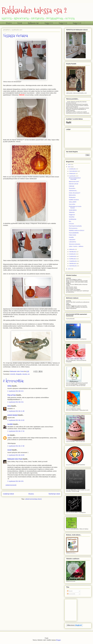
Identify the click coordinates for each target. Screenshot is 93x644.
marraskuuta (73, 171)
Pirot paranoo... (73, 228)
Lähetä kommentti (11, 485)
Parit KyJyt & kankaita (75, 226)
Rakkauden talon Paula (15, 459)
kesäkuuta (73, 254)
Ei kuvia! (71, 224)
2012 (69, 164)
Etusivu (9, 23)
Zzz (9, 435)
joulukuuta (73, 169)
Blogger (58, 640)
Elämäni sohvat (74, 184)
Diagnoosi (72, 215)
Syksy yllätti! (73, 202)
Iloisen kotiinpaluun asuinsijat (75, 179)
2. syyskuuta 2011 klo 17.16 (16, 431)
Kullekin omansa (74, 200)
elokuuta (72, 249)
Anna (9, 406)
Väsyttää (72, 217)
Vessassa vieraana (75, 244)
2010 (69, 269)
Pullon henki (73, 235)
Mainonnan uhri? (74, 182)
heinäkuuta (73, 252)
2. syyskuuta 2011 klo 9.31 (15, 402)
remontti (13, 374)
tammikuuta (73, 266)
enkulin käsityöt (13, 415)
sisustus (25, 374)
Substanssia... (73, 191)
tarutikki (10, 424)
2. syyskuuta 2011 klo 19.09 (16, 455)
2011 (69, 167)
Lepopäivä (72, 240)
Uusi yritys (72, 204)
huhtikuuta (73, 259)
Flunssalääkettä (74, 233)
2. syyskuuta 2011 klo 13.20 (16, 420)
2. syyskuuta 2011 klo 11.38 (16, 411)
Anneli (10, 450)
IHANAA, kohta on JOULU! (77, 231)
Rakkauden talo (33, 23)
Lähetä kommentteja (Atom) (33, 499)
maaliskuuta (73, 261)
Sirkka (9, 386)
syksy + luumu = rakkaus (76, 246)
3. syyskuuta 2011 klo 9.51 (15, 481)
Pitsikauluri (72, 198)
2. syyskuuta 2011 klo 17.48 (16, 446)
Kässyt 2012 (77, 23)
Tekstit (70, 591)
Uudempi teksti (8, 494)
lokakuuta (72, 174)
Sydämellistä (73, 210)
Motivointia (72, 195)
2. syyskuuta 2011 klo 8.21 (15, 391)
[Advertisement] (76, 610)
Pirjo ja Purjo (12, 395)
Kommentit (71, 594)
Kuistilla (71, 237)
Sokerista (72, 212)
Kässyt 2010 (49, 23)
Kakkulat (72, 186)
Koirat (20, 23)
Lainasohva (72, 242)
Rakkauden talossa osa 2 (34, 10)
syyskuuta (73, 176)
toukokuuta (73, 256)
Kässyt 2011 (63, 23)
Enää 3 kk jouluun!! (75, 193)
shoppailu (19, 374)
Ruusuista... (72, 188)
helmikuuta (73, 264)
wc (29, 374)
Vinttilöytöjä (73, 219)
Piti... (70, 222)
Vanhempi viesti (54, 494)
